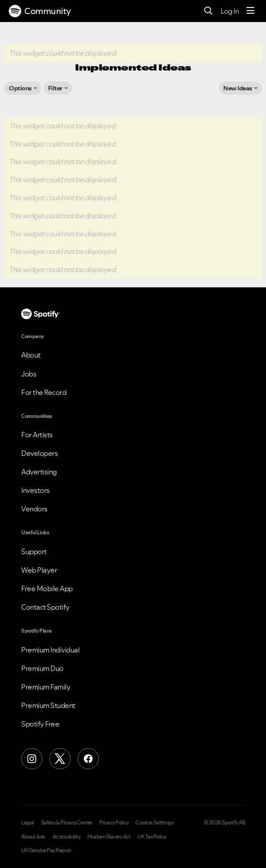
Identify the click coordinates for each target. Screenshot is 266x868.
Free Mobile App (47, 589)
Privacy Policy (114, 823)
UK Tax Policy (152, 837)
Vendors (34, 509)
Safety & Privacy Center (67, 823)
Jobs (29, 374)
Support (34, 551)
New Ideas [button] (238, 88)
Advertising (39, 472)
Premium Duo (42, 668)
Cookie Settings (155, 823)
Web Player (39, 570)
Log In (230, 11)
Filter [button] (55, 88)
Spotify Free (40, 724)
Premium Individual (50, 650)
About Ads (33, 837)
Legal (28, 823)
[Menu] (251, 11)
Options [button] (20, 88)
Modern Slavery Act (109, 837)
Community (40, 11)
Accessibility (67, 837)
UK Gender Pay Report (46, 850)
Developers (39, 453)
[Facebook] (88, 759)
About (31, 355)
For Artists (37, 435)
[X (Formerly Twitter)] (60, 759)
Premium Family (46, 687)
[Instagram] (32, 759)
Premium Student (48, 705)
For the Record (44, 392)
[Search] (208, 11)
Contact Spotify (45, 607)
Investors (36, 490)
